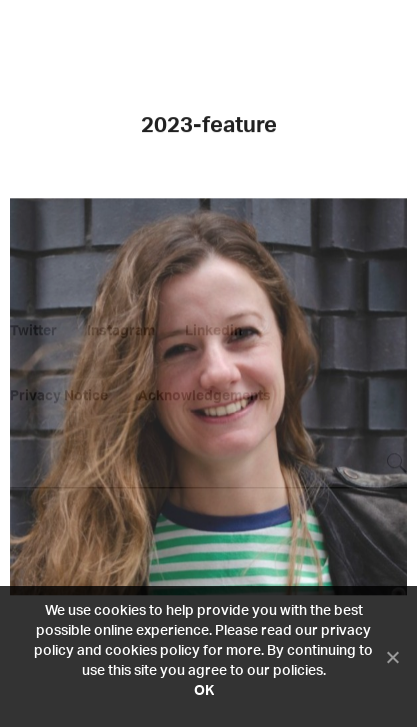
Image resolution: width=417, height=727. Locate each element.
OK (204, 691)
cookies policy (152, 651)
